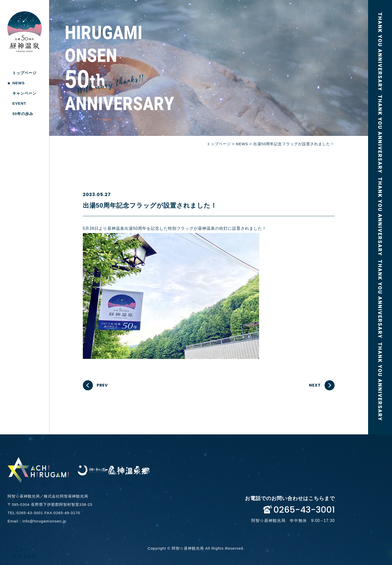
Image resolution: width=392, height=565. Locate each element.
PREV (102, 385)
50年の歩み (23, 114)
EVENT (19, 103)
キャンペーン (24, 93)
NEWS (19, 83)
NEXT (315, 385)
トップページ (24, 73)
